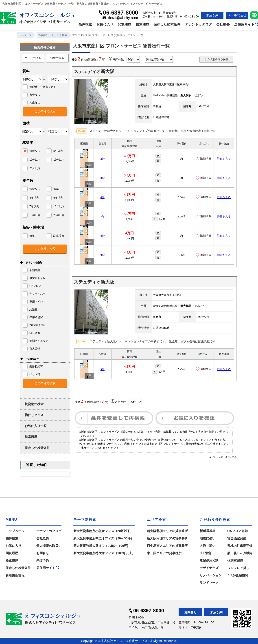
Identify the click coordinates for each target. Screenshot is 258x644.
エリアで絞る (33, 58)
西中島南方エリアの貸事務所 (167, 546)
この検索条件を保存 (216, 59)
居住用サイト (246, 24)
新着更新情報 (15, 575)
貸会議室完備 (237, 538)
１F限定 (205, 553)
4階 (103, 197)
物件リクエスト (36, 415)
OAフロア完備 (237, 531)
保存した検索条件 (167, 24)
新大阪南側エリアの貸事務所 (167, 538)
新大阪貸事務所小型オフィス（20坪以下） (103, 531)
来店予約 (212, 15)
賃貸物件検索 (34, 404)
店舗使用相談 (209, 560)
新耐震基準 (208, 531)
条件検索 (85, 24)
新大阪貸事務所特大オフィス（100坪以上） (104, 553)
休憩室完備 (235, 560)
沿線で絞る (57, 58)
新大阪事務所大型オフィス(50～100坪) (101, 546)
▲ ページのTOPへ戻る (223, 457)
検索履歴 (142, 24)
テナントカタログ (198, 24)
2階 (103, 159)
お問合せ (43, 553)
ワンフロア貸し (238, 568)
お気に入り (105, 24)
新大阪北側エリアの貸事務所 (167, 531)
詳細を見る (224, 159)
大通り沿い (208, 546)
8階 (103, 217)
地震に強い (208, 538)
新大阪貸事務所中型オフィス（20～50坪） (104, 538)
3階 (103, 178)
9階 (103, 255)
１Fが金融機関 (238, 575)
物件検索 (12, 538)
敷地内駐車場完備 (240, 546)
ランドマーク (209, 583)
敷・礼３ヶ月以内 (240, 553)
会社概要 (223, 24)
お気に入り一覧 (36, 426)
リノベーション (211, 575)
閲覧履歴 (125, 24)
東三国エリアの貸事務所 (164, 553)
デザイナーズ (209, 568)
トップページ (15, 531)
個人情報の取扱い (49, 546)
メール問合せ (237, 15)
